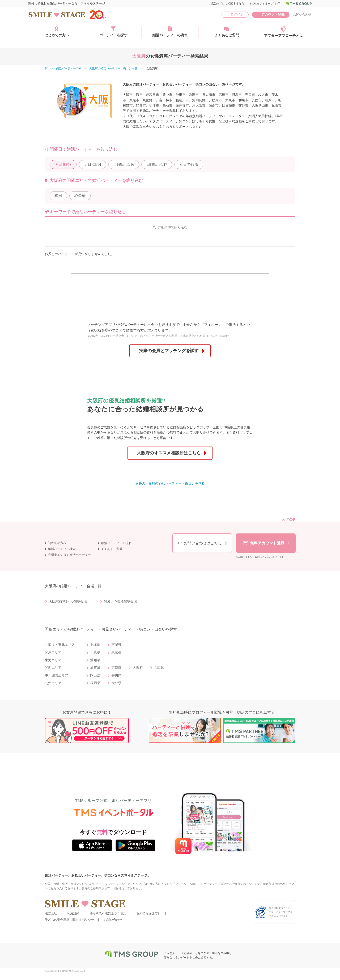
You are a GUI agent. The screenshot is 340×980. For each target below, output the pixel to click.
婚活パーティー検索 (62, 549)
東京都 (116, 652)
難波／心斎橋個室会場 (120, 602)
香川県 (116, 675)
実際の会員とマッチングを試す (169, 351)
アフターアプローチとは (283, 32)
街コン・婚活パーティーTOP (63, 68)
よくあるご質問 (227, 32)
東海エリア (53, 660)
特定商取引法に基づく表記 (108, 913)
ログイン (237, 15)
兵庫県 (159, 668)
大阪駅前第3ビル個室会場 (68, 602)
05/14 (92, 164)
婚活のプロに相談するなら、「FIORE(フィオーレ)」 (245, 4)
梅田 (58, 196)
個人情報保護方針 (149, 913)
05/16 (124, 164)
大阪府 (138, 668)
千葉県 (95, 652)
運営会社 (51, 913)
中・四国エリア (56, 675)
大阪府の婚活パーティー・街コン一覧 (114, 68)
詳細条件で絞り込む (173, 227)
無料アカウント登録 (267, 543)
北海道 (95, 645)
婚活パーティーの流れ (170, 32)
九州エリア (53, 683)
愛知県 (95, 660)
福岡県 (95, 683)
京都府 (116, 668)
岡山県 (95, 675)
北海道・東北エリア (60, 645)
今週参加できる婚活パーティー (69, 555)
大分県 (116, 683)
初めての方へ (57, 543)
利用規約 (73, 913)
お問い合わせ (302, 15)
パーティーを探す (113, 32)
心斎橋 (80, 196)
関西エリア (53, 668)
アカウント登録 (273, 15)
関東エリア (53, 652)
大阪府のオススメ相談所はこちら (169, 453)
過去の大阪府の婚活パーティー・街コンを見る (170, 484)
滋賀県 (95, 668)
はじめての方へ (57, 32)
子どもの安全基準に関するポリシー (69, 920)
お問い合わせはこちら (203, 543)
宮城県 (116, 645)
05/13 (63, 164)
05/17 (157, 164)
